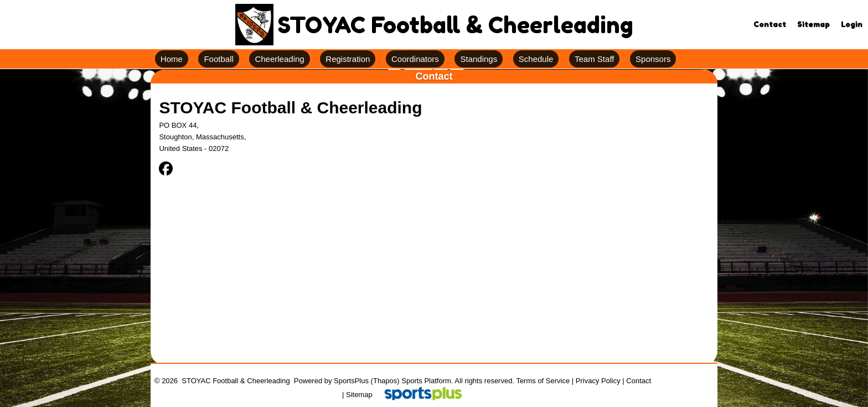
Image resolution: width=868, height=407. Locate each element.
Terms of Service (543, 381)
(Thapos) (385, 381)
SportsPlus (351, 381)
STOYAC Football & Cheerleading (290, 108)
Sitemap (359, 395)
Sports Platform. (427, 381)
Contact (639, 381)
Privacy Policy (598, 381)
